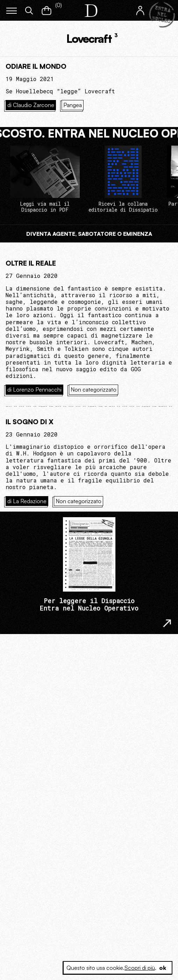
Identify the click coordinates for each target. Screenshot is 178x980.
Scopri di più (140, 968)
